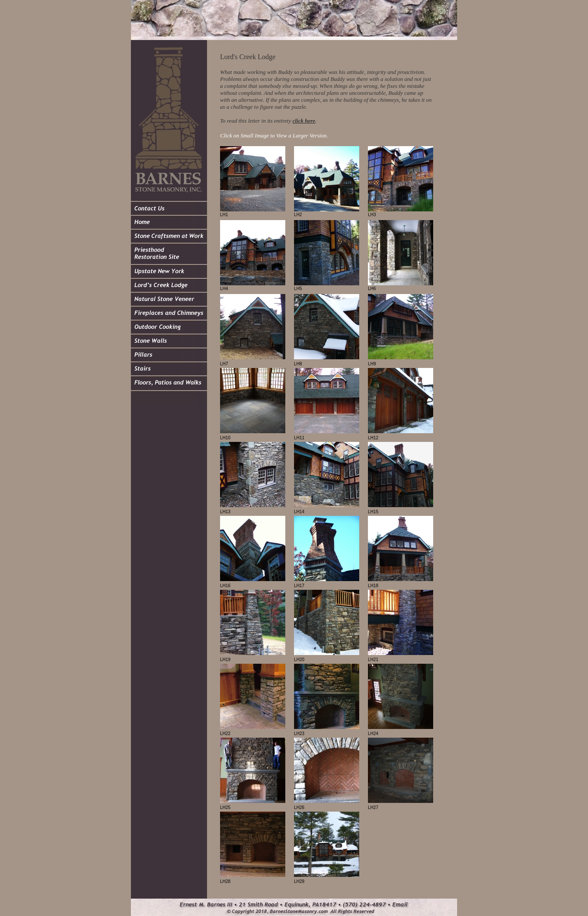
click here (304, 121)
